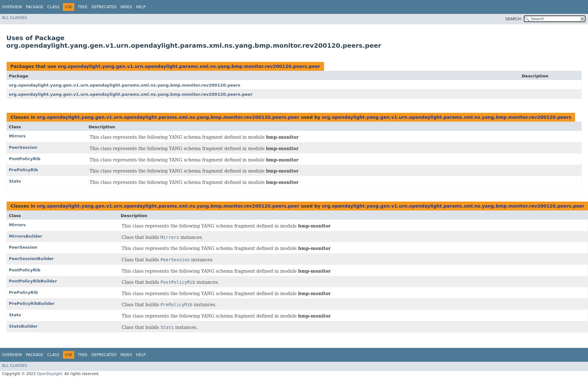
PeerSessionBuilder (31, 259)
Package (35, 7)
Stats (15, 181)
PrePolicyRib (23, 170)
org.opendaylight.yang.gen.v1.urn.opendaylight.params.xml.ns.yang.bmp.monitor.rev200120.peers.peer (189, 66)
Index (126, 7)
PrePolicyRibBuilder (32, 303)
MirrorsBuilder (26, 236)
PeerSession (23, 147)
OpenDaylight (49, 374)
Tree (83, 7)
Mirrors (17, 136)
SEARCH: (514, 19)
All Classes (14, 18)
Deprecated (104, 7)
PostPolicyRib (25, 159)
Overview (12, 7)
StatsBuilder (23, 326)
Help (141, 7)
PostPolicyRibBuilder (33, 281)
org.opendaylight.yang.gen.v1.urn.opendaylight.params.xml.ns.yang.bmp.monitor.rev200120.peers (125, 85)
